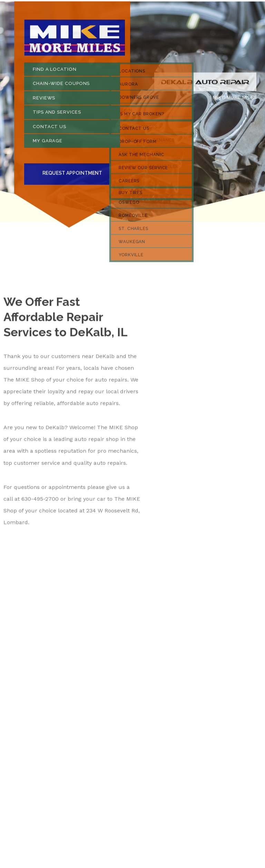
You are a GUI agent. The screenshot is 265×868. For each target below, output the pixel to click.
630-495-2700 (40, 501)
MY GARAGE (48, 143)
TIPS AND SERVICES (57, 114)
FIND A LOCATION (55, 71)
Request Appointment (72, 175)
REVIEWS (44, 100)
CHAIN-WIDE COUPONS (61, 85)
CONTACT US (50, 129)
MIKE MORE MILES (235, 99)
